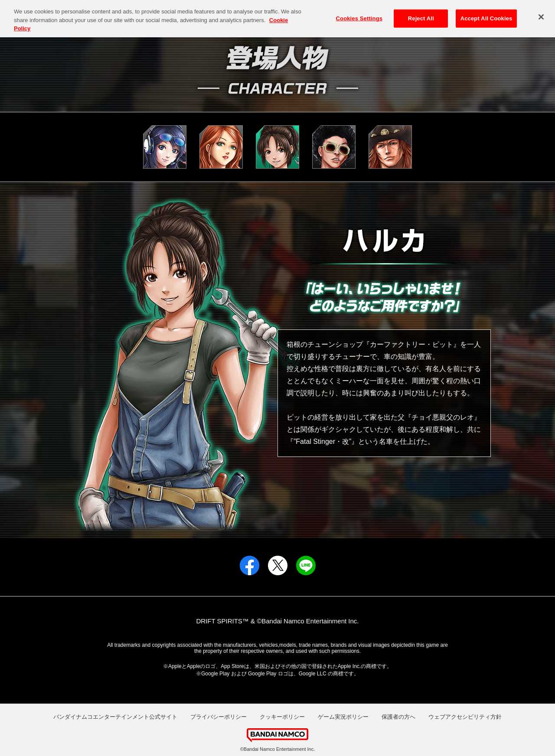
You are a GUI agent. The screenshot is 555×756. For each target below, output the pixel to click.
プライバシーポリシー (219, 717)
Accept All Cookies (486, 15)
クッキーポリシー (282, 717)
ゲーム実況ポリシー (343, 717)
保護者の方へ (398, 717)
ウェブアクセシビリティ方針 (465, 717)
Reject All (421, 15)
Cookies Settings (359, 15)
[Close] (541, 13)
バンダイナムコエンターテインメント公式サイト (115, 717)
